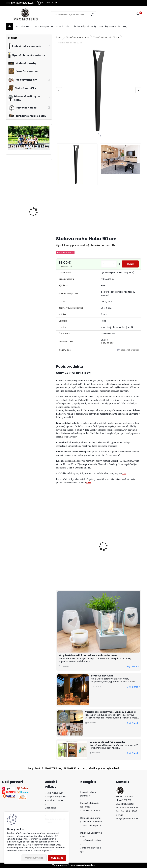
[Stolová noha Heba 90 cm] (99, 90)
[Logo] (26, 15)
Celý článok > (132, 667)
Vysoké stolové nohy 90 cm (106, 37)
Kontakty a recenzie (110, 26)
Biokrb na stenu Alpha (36, 230)
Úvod (59, 37)
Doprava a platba (43, 26)
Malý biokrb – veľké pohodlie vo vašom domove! (88, 655)
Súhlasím (57, 858)
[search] (93, 14)
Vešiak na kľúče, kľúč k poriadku (108, 742)
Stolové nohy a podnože (77, 37)
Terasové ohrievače (102, 676)
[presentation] (59, 90)
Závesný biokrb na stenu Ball (37, 174)
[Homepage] (9, 27)
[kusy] (108, 264)
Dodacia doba (63, 26)
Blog (125, 26)
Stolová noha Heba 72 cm (73, 549)
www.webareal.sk (85, 865)
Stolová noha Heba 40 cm (117, 549)
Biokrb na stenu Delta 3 (36, 200)
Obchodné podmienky (85, 26)
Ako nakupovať (23, 26)
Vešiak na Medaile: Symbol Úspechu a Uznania (110, 712)
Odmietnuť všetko (34, 858)
